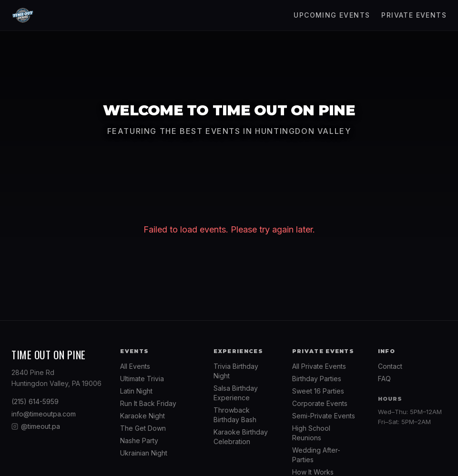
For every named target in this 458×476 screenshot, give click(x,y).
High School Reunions (311, 433)
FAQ (384, 379)
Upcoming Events (332, 15)
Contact (390, 366)
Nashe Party (139, 441)
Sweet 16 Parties (318, 391)
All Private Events (319, 366)
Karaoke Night (142, 416)
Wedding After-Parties (316, 455)
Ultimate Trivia (142, 379)
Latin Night (136, 391)
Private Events (414, 15)
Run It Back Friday (148, 403)
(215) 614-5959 (35, 401)
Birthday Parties (317, 379)
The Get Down (143, 428)
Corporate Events (320, 403)
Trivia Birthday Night (236, 371)
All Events (135, 366)
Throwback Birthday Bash (235, 415)
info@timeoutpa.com (44, 414)
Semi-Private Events (324, 416)
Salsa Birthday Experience (236, 393)
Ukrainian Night (144, 453)
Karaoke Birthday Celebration (241, 437)
